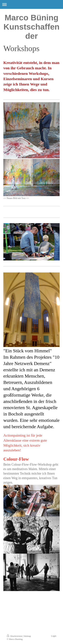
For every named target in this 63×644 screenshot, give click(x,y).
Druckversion (15, 636)
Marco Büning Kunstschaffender (32, 27)
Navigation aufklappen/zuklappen (32, 4)
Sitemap (27, 636)
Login (54, 636)
